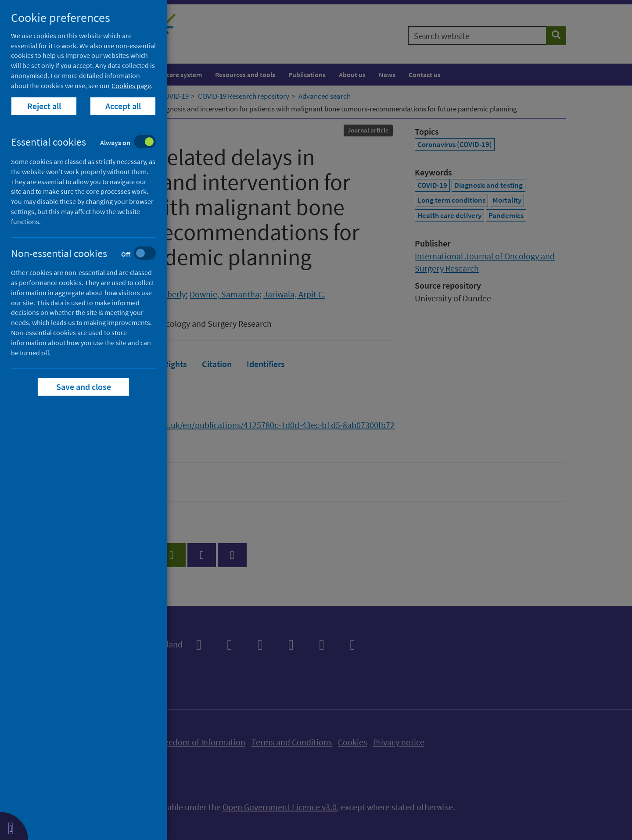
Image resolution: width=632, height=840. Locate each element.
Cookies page (131, 86)
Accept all (123, 106)
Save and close (84, 387)
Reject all (44, 106)
